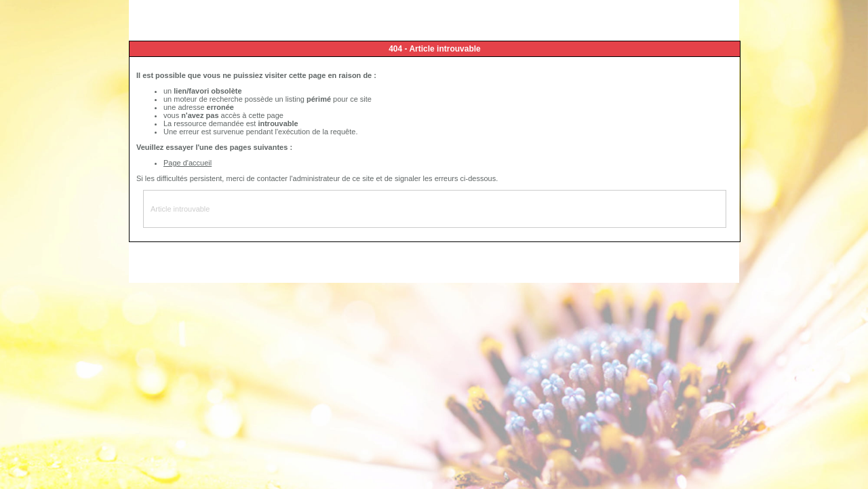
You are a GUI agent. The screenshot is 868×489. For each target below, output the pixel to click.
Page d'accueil (188, 163)
